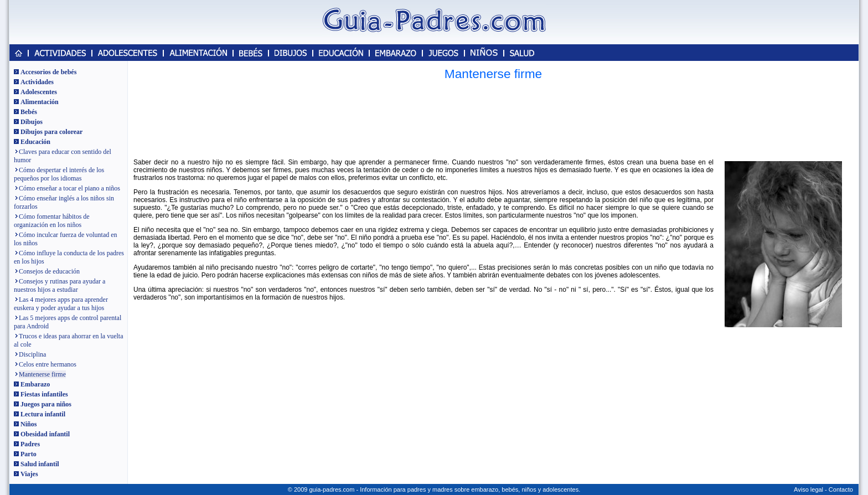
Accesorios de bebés (48, 72)
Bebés (29, 112)
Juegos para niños (46, 404)
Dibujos (32, 122)
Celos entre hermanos (48, 364)
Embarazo (35, 384)
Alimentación (40, 102)
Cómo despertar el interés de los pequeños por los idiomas (59, 174)
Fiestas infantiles (44, 394)
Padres (30, 444)
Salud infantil (40, 464)
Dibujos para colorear (51, 132)
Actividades (37, 82)
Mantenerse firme (42, 374)
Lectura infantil (43, 414)
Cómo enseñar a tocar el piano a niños (69, 188)
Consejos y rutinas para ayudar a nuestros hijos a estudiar (60, 285)
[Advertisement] (493, 119)
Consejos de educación (49, 271)
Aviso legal (808, 489)
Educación (35, 142)
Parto (29, 454)
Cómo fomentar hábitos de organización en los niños (52, 221)
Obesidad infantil (45, 434)
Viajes (29, 474)
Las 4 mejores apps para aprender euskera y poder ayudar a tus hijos (61, 304)
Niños (29, 424)
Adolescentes (39, 92)
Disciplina (32, 354)
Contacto (841, 489)
